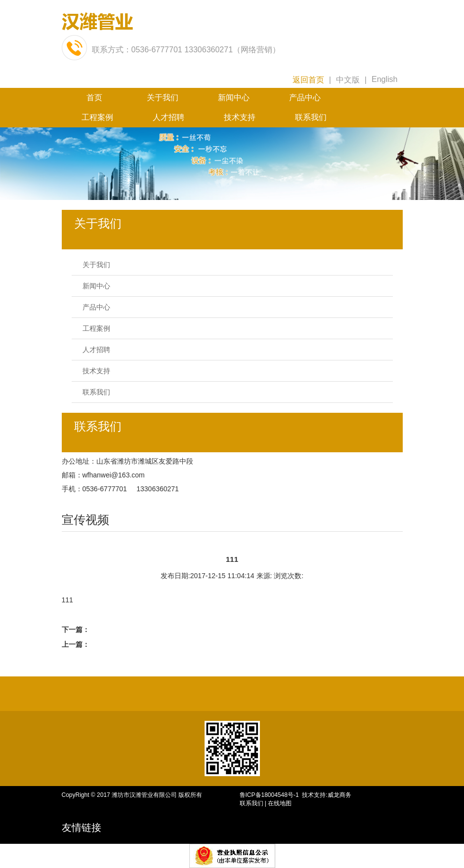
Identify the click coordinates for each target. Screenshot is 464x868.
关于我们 (163, 98)
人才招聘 (169, 117)
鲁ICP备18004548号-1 (271, 795)
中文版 (348, 80)
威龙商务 (339, 795)
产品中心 (305, 98)
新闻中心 (234, 98)
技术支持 (240, 117)
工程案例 (97, 117)
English (384, 79)
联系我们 (311, 117)
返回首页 (308, 80)
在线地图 (280, 803)
